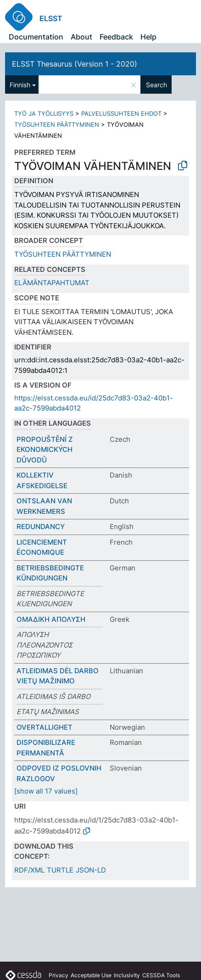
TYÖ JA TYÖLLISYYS (44, 113)
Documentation (36, 37)
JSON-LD (91, 870)
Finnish (20, 85)
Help (148, 37)
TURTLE (60, 870)
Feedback (116, 37)
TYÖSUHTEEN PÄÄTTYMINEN (57, 124)
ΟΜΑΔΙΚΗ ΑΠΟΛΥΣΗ (51, 619)
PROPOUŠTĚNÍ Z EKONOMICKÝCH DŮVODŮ (45, 450)
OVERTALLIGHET (45, 727)
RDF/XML (29, 870)
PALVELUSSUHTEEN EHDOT (121, 113)
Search (156, 85)
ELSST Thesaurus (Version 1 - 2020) (75, 64)
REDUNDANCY (41, 527)
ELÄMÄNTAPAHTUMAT (52, 283)
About (81, 37)
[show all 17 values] (46, 791)
